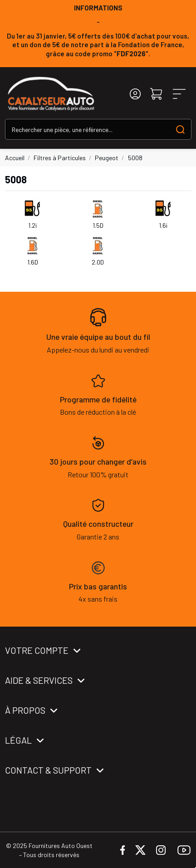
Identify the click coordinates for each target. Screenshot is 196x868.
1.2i (32, 225)
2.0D (98, 262)
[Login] (135, 94)
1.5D (98, 225)
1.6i (163, 225)
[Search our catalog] (180, 129)
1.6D (33, 262)
